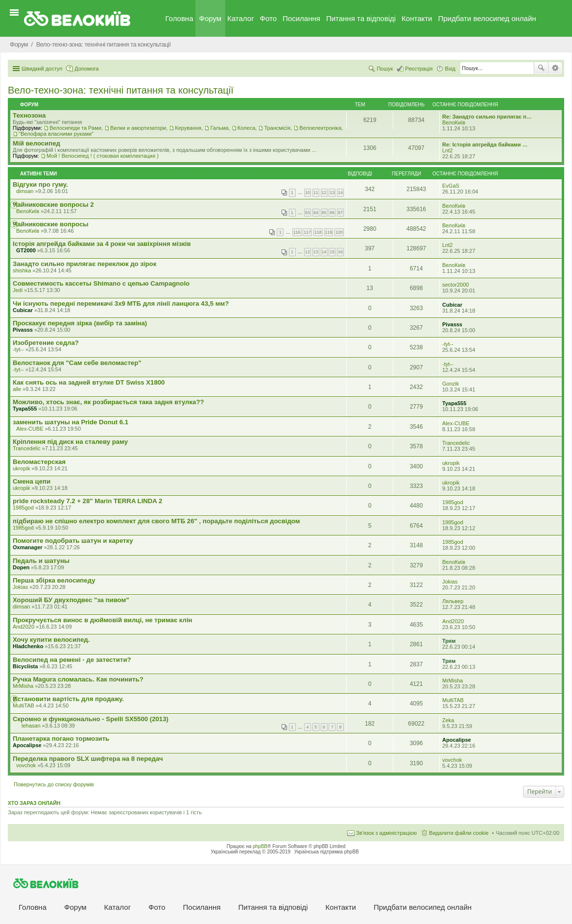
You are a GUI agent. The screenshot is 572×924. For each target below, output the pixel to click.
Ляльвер (453, 601)
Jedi (18, 290)
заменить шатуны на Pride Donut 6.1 (71, 422)
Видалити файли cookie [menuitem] (459, 833)
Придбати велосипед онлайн (487, 18)
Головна (179, 18)
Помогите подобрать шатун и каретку (73, 541)
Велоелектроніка (320, 128)
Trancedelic (26, 448)
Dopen (21, 567)
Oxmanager (28, 547)
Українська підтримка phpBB (327, 852)
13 (332, 193)
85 (324, 213)
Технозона (29, 115)
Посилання (301, 18)
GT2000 (26, 250)
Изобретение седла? (46, 343)
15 (332, 252)
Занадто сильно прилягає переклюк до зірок (84, 264)
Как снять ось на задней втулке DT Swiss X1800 (89, 382)
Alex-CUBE (30, 429)
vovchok (26, 765)
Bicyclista (25, 666)
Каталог (241, 18)
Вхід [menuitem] (450, 69)
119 (329, 232)
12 (324, 193)
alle (17, 389)
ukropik (21, 468)
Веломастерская (39, 462)
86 (332, 213)
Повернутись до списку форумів (54, 784)
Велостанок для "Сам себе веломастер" (77, 363)
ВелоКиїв (454, 122)
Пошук (541, 68)
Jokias (20, 587)
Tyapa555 (25, 409)
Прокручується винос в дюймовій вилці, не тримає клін (103, 620)
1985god (23, 508)
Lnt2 (447, 150)
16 (340, 252)
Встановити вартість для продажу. (68, 699)
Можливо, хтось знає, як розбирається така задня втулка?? (108, 402)
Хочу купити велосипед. (51, 640)
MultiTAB (24, 705)
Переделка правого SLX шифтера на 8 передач (88, 759)
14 (340, 193)
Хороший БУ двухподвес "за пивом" (71, 600)
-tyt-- (18, 349)
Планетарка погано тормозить (61, 739)
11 (316, 193)
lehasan (31, 726)
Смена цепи (32, 481)
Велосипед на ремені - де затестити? (72, 660)
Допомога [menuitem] (86, 69)
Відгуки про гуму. (40, 184)
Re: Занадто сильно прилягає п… (487, 117)
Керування (188, 128)
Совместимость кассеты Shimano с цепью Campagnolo (101, 283)
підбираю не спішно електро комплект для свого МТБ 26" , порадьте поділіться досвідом (156, 521)
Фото (268, 18)
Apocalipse (27, 745)
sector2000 (455, 285)
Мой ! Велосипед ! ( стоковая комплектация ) (103, 156)
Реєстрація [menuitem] (419, 69)
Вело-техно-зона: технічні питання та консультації (121, 90)
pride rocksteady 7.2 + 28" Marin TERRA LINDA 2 (87, 501)
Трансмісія (277, 128)
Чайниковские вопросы (51, 224)
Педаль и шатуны (41, 561)
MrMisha (23, 686)
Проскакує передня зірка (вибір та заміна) (80, 323)
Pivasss (23, 330)
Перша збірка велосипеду (54, 580)
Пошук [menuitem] (385, 69)
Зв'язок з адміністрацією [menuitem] (386, 833)
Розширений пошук (555, 68)
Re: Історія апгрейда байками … (485, 145)
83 (308, 213)
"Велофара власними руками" (56, 134)
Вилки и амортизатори (138, 128)
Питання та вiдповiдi (361, 18)
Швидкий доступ (42, 69)
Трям (449, 641)
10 (308, 193)
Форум (211, 18)
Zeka (448, 720)
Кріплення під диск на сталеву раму (70, 442)
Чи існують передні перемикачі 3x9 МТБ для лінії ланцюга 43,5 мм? (121, 304)
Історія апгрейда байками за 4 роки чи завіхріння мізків (102, 244)
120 (339, 232)
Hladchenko (28, 646)
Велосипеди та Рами (75, 128)
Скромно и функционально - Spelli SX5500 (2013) (91, 719)
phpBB (260, 846)
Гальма (219, 128)
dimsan (25, 191)
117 (307, 232)
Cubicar (23, 310)
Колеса (246, 128)
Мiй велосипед (36, 143)
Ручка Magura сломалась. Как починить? (78, 679)
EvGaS (451, 186)
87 (340, 213)
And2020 (24, 627)
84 (316, 213)
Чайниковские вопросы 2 (53, 205)
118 (318, 232)
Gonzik (451, 384)
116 (297, 232)
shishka (22, 270)
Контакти (417, 18)
